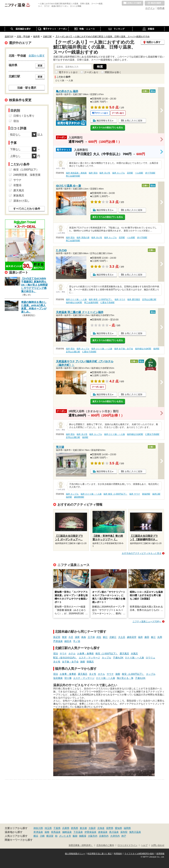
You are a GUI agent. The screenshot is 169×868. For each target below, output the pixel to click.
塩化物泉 (58, 678)
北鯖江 (113, 637)
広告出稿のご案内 (105, 845)
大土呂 (122, 637)
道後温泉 (103, 832)
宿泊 (56, 653)
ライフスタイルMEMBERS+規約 (139, 854)
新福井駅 (146, 494)
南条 (84, 637)
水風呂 (134, 653)
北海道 (101, 828)
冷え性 (57, 662)
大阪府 (92, 828)
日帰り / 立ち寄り (24, 116)
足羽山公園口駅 (149, 299)
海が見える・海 (125, 678)
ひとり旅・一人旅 (135, 658)
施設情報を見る (104, 121)
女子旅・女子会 (70, 662)
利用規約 (118, 854)
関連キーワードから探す (19, 840)
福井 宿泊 (93, 173)
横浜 (36, 836)
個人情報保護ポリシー (75, 854)
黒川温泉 (114, 832)
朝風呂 (90, 662)
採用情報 (160, 854)
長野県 (110, 828)
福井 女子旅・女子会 (124, 349)
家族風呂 (19, 195)
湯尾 (77, 637)
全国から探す (37, 55)
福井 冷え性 (105, 173)
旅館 (83, 662)
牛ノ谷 (77, 641)
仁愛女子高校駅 (107, 302)
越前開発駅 (79, 497)
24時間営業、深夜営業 (27, 175)
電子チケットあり (68, 72)
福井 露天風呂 (134, 299)
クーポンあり (91, 72)
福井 (140, 637)
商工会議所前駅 (73, 176)
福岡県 (127, 828)
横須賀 (50, 836)
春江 (153, 637)
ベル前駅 (139, 173)
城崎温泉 (67, 832)
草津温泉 (38, 832)
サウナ (63, 653)
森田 (147, 637)
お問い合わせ (158, 845)
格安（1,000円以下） (107, 653)
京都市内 (104, 836)
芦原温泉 (58, 641)
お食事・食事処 (86, 653)
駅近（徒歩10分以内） (65, 658)
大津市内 (115, 836)
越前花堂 (132, 637)
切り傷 (68, 678)
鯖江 (105, 637)
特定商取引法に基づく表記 (100, 854)
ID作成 (161, 8)
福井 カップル (119, 173)
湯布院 (124, 832)
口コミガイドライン (128, 845)
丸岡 (160, 637)
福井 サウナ (120, 299)
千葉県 (57, 828)
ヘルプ (144, 845)
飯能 (75, 836)
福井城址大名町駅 (74, 302)
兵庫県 (66, 828)
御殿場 (83, 836)
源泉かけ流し (21, 201)
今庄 (71, 637)
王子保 (91, 637)
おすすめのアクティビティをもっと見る (142, 553)
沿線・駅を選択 (27, 88)
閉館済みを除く (113, 72)
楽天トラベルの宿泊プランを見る (108, 128)
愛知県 (118, 828)
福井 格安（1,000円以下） (101, 299)
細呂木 (68, 641)
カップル (106, 658)
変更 (40, 66)
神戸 (124, 836)
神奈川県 (38, 828)
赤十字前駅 (150, 173)
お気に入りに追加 (134, 121)
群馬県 (75, 828)
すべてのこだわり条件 (27, 209)
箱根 (47, 832)
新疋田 (57, 637)
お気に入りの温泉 (132, 3)
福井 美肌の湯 (83, 238)
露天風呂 (124, 653)
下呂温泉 (78, 832)
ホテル (72, 653)
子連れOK (118, 658)
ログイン (150, 8)
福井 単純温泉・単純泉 (76, 173)
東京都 (83, 828)
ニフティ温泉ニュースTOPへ (147, 621)
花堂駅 (130, 173)
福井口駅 (156, 494)
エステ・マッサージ (89, 658)
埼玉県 (48, 828)
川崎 (42, 836)
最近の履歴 (155, 3)
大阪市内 (93, 836)
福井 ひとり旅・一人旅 (76, 299)
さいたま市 (65, 836)
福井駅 (156, 349)
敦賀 (64, 637)
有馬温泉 (56, 832)
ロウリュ (150, 658)
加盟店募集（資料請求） (81, 845)
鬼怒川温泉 (135, 832)
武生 (99, 637)
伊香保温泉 (90, 832)
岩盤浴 (17, 185)
